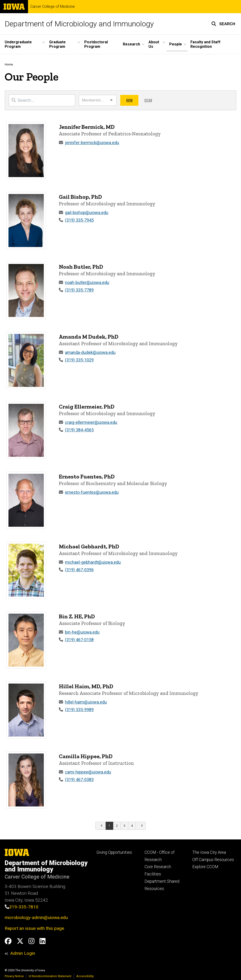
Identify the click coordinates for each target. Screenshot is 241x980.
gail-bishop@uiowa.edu (87, 213)
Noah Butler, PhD (81, 267)
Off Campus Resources (213, 860)
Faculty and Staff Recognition (205, 44)
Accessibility (85, 976)
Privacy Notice (14, 976)
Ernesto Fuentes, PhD (87, 476)
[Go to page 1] (109, 826)
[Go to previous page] (100, 826)
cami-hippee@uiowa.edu (88, 772)
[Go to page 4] (132, 826)
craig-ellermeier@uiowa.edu (91, 422)
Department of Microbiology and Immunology (79, 24)
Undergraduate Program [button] (18, 44)
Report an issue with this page (34, 928)
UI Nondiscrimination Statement (50, 976)
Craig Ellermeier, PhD (87, 407)
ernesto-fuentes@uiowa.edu (92, 492)
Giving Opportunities (114, 852)
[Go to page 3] (125, 826)
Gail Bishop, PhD (80, 197)
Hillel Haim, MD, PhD (86, 686)
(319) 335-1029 (79, 360)
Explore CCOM (205, 867)
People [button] (176, 44)
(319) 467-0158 (79, 640)
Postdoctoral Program (96, 44)
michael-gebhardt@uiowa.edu (93, 562)
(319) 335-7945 (79, 220)
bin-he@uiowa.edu (82, 632)
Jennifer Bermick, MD (87, 127)
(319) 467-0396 (79, 570)
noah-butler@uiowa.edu (87, 282)
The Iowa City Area (209, 852)
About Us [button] (154, 44)
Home (9, 64)
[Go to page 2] (117, 826)
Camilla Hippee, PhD (86, 756)
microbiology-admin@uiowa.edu (36, 917)
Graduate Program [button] (57, 44)
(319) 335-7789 (79, 290)
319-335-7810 (24, 907)
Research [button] (131, 44)
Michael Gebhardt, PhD (89, 546)
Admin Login (23, 953)
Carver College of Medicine (53, 7)
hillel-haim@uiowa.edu (86, 702)
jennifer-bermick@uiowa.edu (92, 143)
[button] (223, 24)
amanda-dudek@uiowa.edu (90, 352)
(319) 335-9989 (79, 710)
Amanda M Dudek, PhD (89, 337)
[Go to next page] (141, 826)
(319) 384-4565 (79, 430)
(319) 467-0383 (79, 780)
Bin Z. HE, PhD (77, 616)
